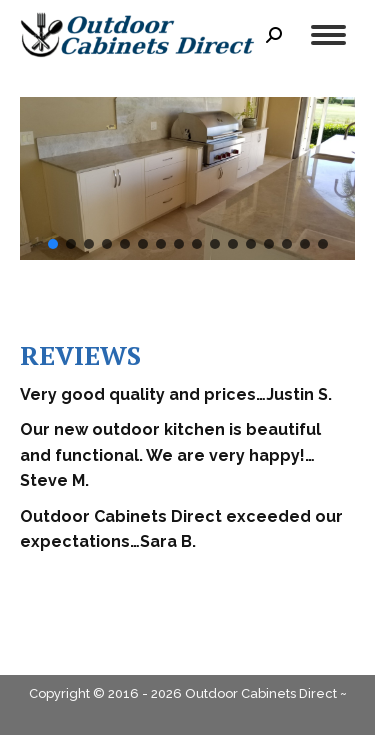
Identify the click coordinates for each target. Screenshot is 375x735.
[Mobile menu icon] (328, 35)
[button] (53, 244)
